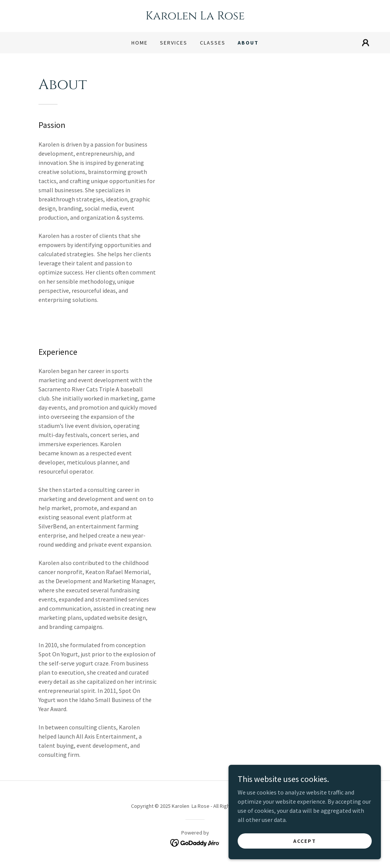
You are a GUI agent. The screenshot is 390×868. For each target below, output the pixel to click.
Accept (305, 856)
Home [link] (140, 43)
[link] (195, 17)
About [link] (248, 43)
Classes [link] (213, 43)
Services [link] (174, 43)
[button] (366, 43)
